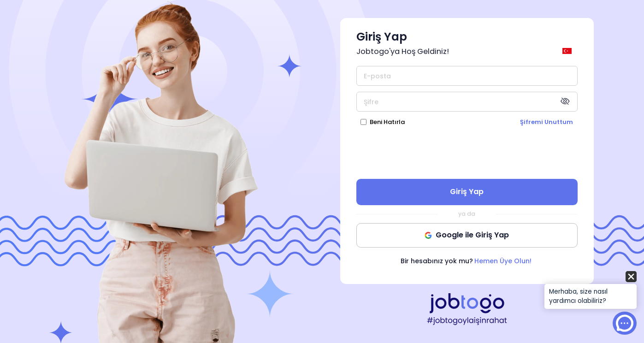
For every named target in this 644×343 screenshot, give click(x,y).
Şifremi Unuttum (547, 122)
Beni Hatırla (387, 122)
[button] (591, 291)
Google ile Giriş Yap (467, 235)
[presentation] (467, 152)
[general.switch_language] (568, 51)
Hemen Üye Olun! (503, 261)
